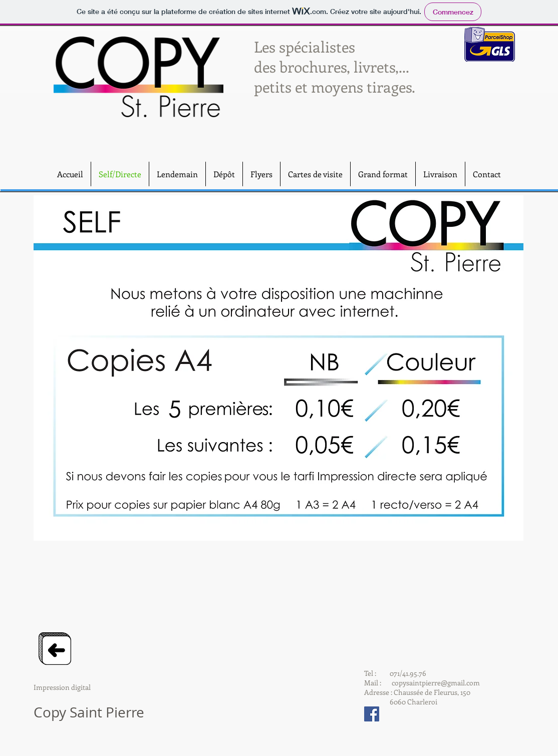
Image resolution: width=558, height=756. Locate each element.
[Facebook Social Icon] (372, 714)
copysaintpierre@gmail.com (436, 683)
